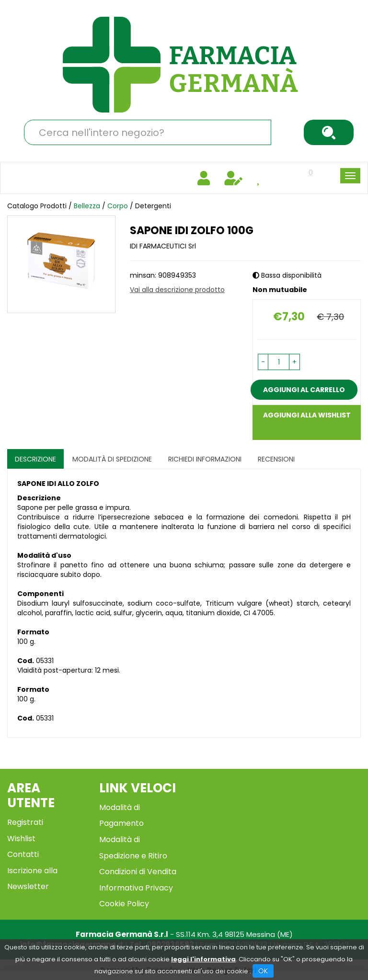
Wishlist (21, 839)
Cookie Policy (124, 904)
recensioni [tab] (276, 459)
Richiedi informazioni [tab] (205, 459)
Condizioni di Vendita (138, 872)
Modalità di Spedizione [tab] (112, 459)
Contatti (23, 854)
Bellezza (87, 206)
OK (263, 971)
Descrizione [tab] (35, 459)
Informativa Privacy (136, 888)
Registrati (25, 822)
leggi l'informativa (203, 959)
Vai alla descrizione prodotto (177, 290)
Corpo (118, 206)
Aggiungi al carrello (304, 390)
